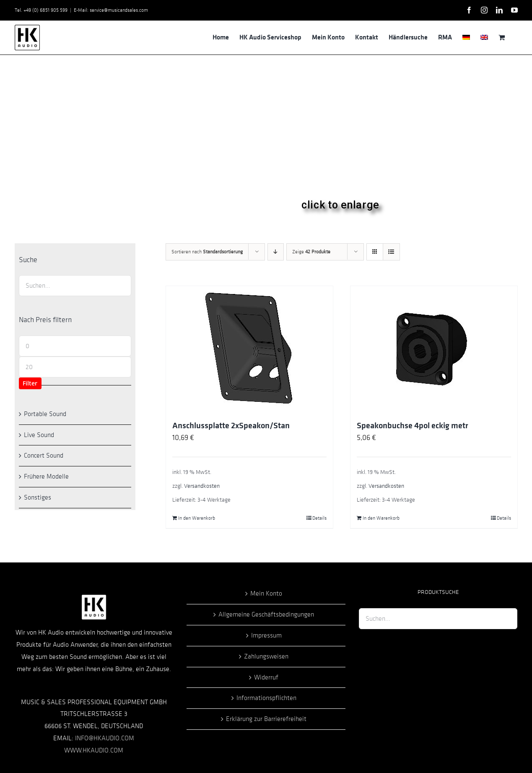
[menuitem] (466, 37)
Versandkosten (202, 486)
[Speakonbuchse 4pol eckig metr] (434, 349)
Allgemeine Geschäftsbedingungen (266, 614)
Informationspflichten (266, 698)
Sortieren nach (207, 252)
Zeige (311, 252)
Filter (30, 383)
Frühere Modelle (46, 476)
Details (319, 518)
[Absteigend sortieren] (276, 252)
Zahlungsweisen (266, 656)
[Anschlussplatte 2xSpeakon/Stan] (249, 349)
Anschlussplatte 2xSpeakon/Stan (231, 426)
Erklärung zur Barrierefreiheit (266, 719)
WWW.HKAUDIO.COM (94, 750)
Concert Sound (44, 455)
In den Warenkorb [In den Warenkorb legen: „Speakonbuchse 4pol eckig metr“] (381, 518)
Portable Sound (45, 414)
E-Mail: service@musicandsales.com (111, 10)
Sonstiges (38, 497)
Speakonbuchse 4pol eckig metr (413, 426)
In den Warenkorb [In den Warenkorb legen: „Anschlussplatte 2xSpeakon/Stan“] (197, 518)
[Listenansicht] (391, 252)
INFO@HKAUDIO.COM (105, 738)
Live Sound (39, 435)
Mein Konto (266, 593)
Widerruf (266, 677)
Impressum (266, 635)
